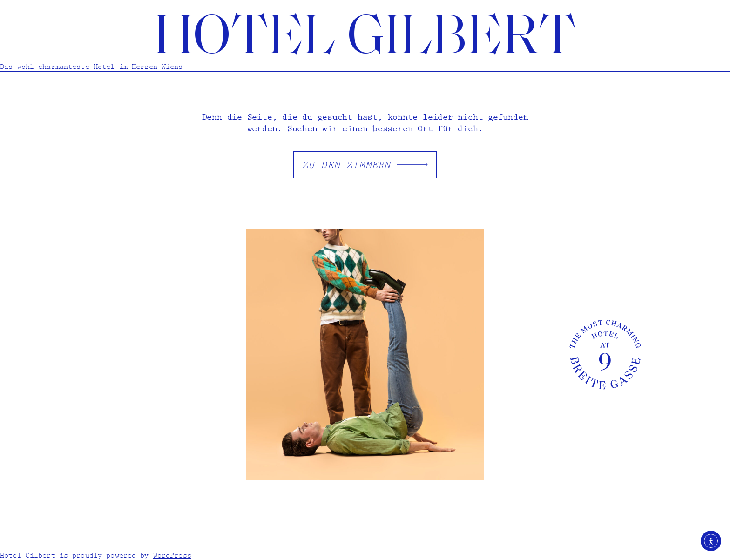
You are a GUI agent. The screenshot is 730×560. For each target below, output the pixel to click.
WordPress (172, 555)
